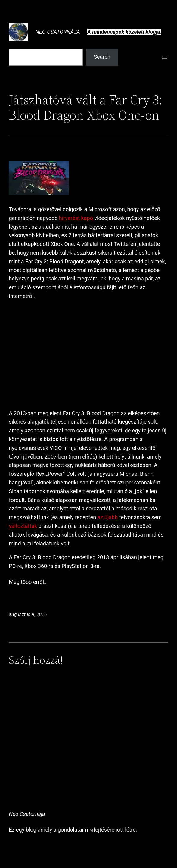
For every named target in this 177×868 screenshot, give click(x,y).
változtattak (23, 526)
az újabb (108, 517)
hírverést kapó (76, 218)
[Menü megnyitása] (165, 57)
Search (102, 57)
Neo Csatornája (58, 32)
